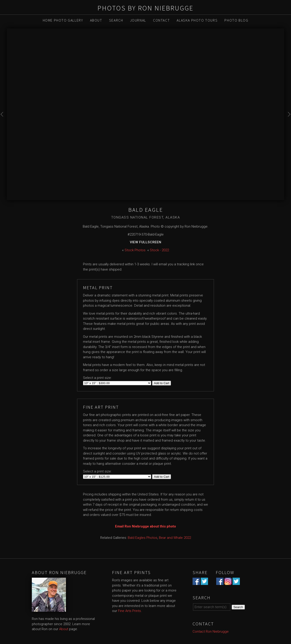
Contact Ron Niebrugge (211, 632)
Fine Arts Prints (129, 611)
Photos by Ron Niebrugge (145, 8)
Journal (138, 20)
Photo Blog (236, 20)
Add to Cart (162, 383)
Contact (161, 20)
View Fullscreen (145, 242)
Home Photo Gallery (63, 20)
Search (116, 20)
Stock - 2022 (159, 250)
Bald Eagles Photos (143, 538)
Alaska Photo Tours (197, 20)
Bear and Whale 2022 (175, 538)
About (96, 20)
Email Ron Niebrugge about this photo (145, 526)
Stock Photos (135, 250)
